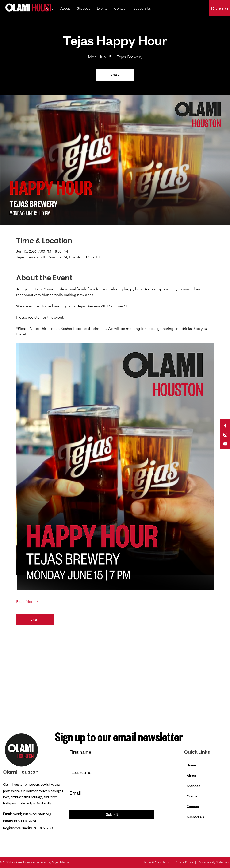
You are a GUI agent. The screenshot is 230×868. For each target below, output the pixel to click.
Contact (193, 806)
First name (80, 752)
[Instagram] (225, 435)
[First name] (110, 762)
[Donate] (220, 8)
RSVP (115, 75)
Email (75, 793)
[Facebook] (225, 426)
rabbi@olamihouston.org (32, 814)
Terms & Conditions (157, 862)
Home (191, 765)
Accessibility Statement (214, 862)
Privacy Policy (184, 862)
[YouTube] (225, 444)
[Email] (110, 803)
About (191, 775)
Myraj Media (60, 862)
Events (192, 796)
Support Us (195, 817)
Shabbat (193, 786)
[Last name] (110, 782)
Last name (80, 772)
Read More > (27, 602)
